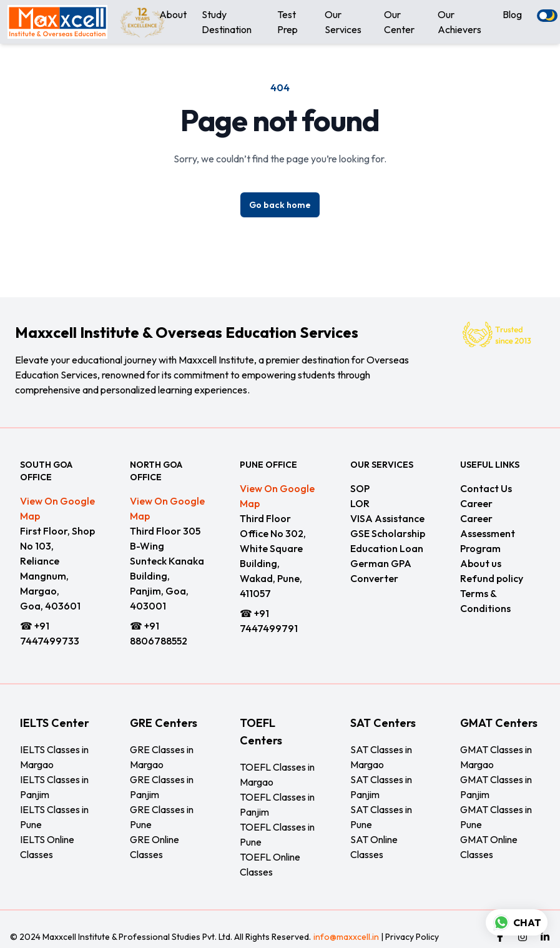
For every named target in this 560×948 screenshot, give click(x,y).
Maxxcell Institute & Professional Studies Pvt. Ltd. (137, 937)
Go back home (280, 205)
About (173, 14)
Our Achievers (459, 22)
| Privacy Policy (409, 937)
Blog (512, 14)
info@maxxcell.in (346, 937)
